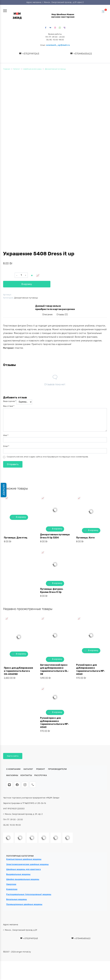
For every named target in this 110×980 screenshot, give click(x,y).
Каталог (17, 69)
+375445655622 (83, 54)
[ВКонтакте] (9, 785)
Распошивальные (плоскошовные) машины (29, 894)
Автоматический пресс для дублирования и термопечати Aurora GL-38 (54, 670)
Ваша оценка (10, 401)
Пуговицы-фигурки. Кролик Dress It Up (52, 591)
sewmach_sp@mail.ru (58, 45)
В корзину (27, 284)
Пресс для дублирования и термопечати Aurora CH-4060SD (18, 671)
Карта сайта (13, 756)
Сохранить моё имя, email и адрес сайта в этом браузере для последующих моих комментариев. (48, 457)
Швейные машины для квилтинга (23, 869)
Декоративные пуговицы (55, 69)
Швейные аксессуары (32, 69)
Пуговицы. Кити (85, 538)
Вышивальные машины (18, 874)
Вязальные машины (17, 899)
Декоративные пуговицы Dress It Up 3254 (55, 536)
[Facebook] (17, 785)
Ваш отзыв (9, 406)
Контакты (26, 775)
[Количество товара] (21, 275)
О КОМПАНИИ (13, 769)
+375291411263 (31, 54)
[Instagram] (25, 785)
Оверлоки (11, 884)
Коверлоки (12, 889)
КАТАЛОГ (4, 490)
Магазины (12, 775)
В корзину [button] (21, 517)
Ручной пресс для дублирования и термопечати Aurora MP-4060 (91, 670)
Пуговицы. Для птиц (16, 538)
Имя (6, 435)
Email (6, 446)
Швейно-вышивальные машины (23, 879)
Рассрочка (41, 775)
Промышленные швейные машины (24, 904)
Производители (57, 769)
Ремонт (41, 769)
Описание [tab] (47, 315)
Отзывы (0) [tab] (62, 315)
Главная (7, 69)
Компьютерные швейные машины (24, 859)
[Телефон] (33, 785)
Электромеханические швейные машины (27, 864)
